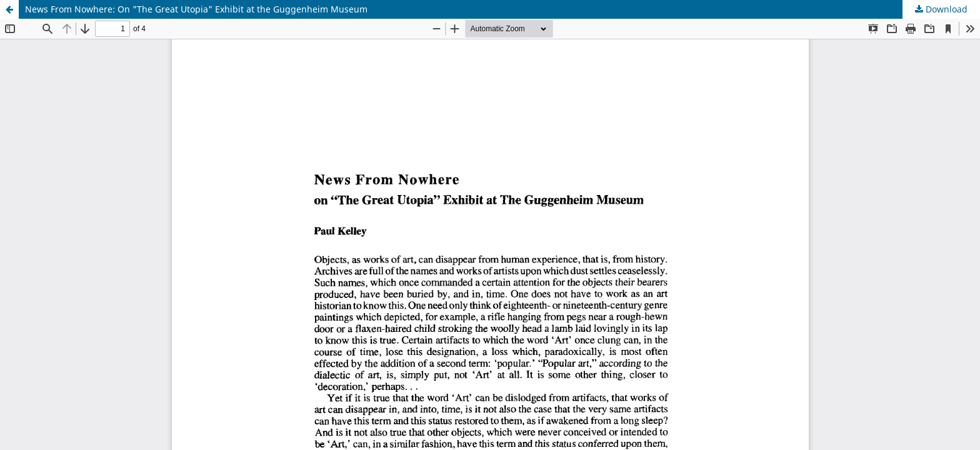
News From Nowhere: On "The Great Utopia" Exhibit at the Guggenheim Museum (196, 9)
